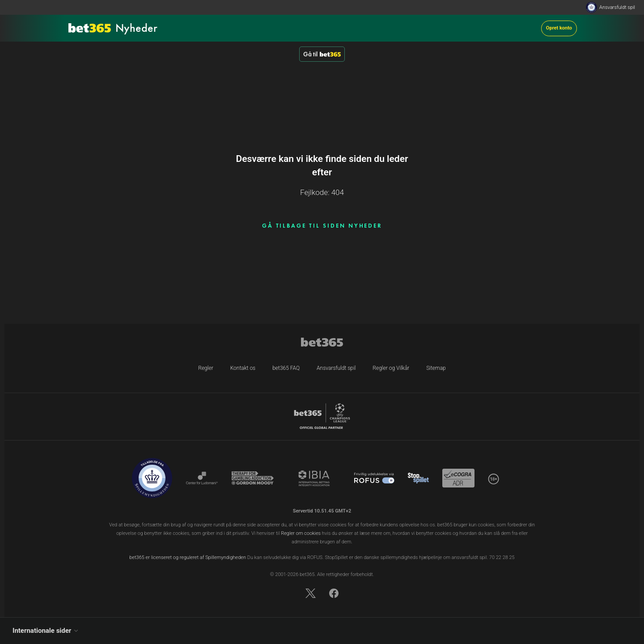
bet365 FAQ (286, 368)
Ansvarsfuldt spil (617, 7)
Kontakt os (243, 368)
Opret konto (559, 28)
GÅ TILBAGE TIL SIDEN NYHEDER (322, 226)
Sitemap (436, 368)
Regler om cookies (301, 533)
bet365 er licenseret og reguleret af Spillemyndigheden (188, 557)
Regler (205, 368)
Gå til (322, 54)
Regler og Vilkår (391, 368)
